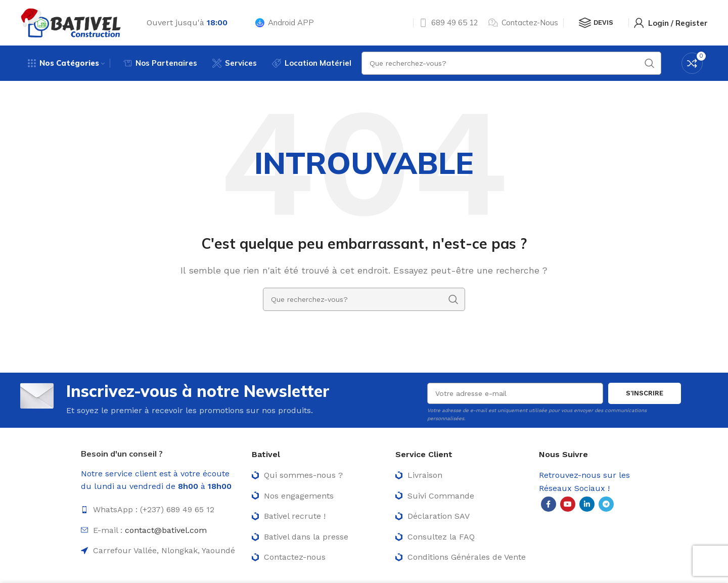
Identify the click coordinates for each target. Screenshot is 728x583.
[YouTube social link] (568, 504)
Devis (596, 23)
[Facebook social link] (549, 504)
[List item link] (161, 510)
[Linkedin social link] (587, 504)
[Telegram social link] (606, 504)
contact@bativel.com (166, 530)
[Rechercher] (364, 299)
